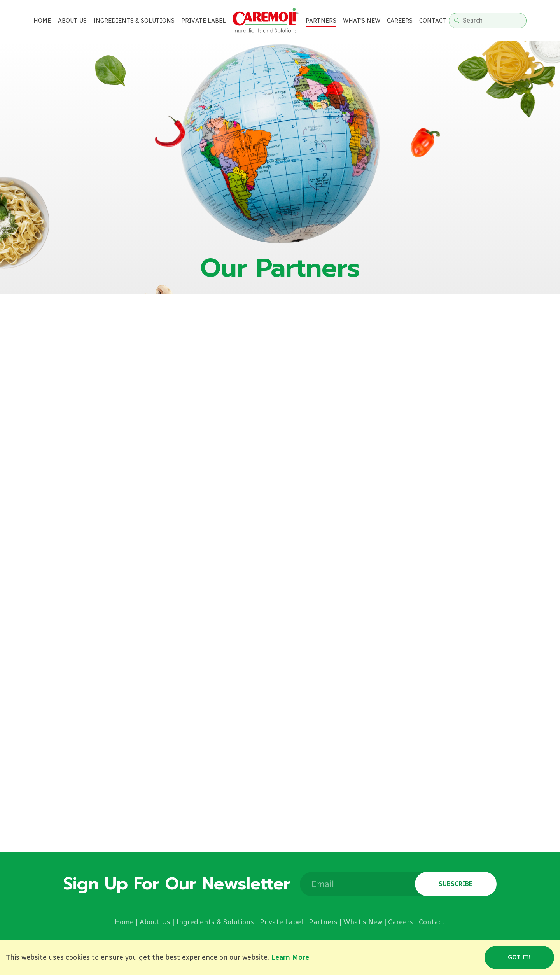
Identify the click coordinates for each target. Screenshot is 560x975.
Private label (204, 21)
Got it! (519, 957)
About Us (72, 21)
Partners (321, 21)
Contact (433, 21)
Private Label (281, 922)
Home (42, 21)
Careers (400, 21)
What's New (363, 922)
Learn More (290, 957)
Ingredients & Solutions (134, 21)
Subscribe (456, 884)
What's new (362, 21)
